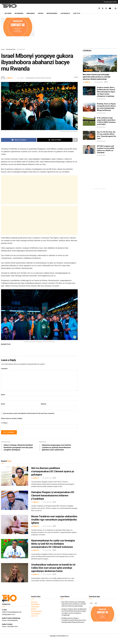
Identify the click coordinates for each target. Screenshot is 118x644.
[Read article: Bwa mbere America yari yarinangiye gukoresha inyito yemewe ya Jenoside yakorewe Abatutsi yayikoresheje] (100, 63)
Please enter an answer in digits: (12, 418)
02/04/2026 (47, 502)
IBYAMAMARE (21, 49)
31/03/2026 (47, 575)
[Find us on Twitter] (103, 8)
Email (4, 404)
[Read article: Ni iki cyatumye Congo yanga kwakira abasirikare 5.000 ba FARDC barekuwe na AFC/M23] (89, 121)
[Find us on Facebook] (99, 8)
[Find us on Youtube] (110, 8)
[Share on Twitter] (55, 140)
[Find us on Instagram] (106, 8)
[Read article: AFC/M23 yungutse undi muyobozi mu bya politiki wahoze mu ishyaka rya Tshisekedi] (89, 150)
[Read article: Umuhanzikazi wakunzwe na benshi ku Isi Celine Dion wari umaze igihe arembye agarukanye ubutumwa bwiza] (15, 573)
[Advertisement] (77, 32)
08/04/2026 (99, 82)
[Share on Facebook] (19, 140)
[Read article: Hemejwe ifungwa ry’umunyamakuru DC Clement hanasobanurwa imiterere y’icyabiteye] (15, 500)
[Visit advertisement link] (18, 27)
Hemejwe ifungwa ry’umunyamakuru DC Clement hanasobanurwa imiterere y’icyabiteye (53, 496)
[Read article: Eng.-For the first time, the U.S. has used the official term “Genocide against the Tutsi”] (89, 135)
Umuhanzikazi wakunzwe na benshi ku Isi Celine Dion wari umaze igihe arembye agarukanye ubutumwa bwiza (53, 568)
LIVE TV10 (77, 13)
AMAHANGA (31, 13)
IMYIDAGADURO (52, 13)
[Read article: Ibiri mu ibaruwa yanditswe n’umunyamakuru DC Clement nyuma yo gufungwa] (15, 476)
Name (4, 395)
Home (3, 49)
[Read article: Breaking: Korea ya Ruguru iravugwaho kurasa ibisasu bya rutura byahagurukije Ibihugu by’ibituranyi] (89, 107)
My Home (8, 13)
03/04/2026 (47, 478)
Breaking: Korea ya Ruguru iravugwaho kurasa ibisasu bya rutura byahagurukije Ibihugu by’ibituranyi (74, 620)
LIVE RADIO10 (65, 13)
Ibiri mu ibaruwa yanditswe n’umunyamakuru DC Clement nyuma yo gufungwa (53, 471)
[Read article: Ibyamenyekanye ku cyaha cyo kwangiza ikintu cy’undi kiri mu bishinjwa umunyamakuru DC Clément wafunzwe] (15, 549)
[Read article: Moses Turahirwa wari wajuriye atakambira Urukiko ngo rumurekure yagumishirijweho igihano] (15, 524)
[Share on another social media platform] (75, 140)
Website (44, 404)
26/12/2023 (20, 78)
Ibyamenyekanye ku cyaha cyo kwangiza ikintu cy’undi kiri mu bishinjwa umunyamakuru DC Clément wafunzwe (53, 544)
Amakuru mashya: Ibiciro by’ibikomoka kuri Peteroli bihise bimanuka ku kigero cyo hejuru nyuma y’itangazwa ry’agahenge (106, 92)
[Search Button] (116, 9)
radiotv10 (10, 78)
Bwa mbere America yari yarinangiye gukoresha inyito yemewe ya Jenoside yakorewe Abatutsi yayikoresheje (97, 77)
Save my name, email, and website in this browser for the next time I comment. (29, 413)
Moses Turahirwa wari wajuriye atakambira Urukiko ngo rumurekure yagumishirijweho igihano (54, 520)
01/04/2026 (47, 526)
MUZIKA (49, 78)
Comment (5, 369)
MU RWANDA (19, 13)
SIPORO (41, 13)
